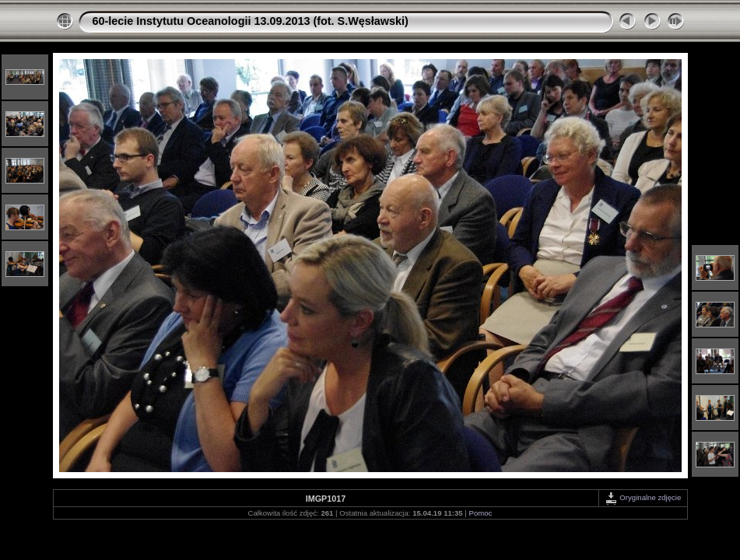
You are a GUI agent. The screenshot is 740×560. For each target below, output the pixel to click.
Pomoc (481, 513)
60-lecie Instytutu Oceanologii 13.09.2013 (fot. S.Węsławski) (251, 21)
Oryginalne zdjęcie (643, 497)
